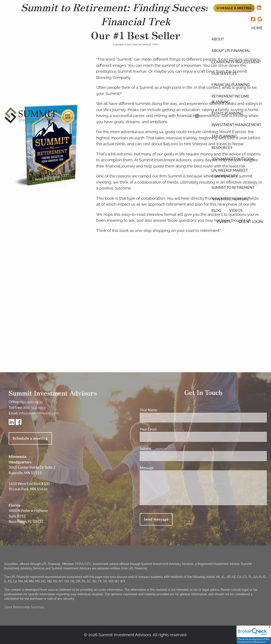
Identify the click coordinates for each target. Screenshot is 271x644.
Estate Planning (227, 113)
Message (163, 468)
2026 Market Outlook (233, 159)
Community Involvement (236, 62)
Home (257, 28)
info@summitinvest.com (39, 413)
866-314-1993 (34, 408)
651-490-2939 (31, 402)
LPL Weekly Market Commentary (230, 173)
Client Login (251, 222)
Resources (222, 148)
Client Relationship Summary (24, 607)
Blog (216, 210)
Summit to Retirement (233, 187)
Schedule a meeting (30, 438)
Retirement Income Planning (230, 99)
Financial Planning (231, 85)
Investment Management (236, 125)
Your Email (165, 429)
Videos (236, 210)
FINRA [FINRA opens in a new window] (79, 564)
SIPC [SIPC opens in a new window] (88, 564)
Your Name (165, 410)
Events (224, 222)
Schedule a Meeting (234, 8)
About (218, 39)
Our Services (224, 73)
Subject (162, 448)
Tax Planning (224, 136)
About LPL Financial (231, 51)
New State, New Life (230, 199)
